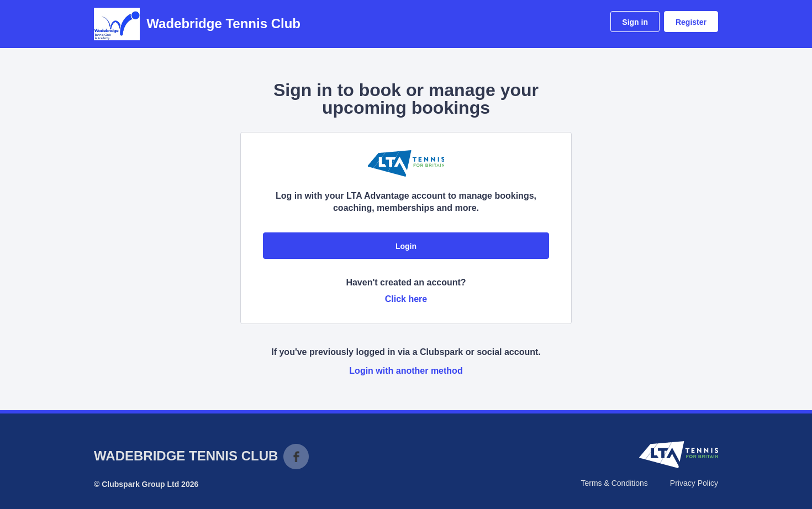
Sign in (635, 22)
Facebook (296, 457)
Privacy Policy (694, 483)
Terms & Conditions (614, 483)
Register (691, 22)
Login (406, 246)
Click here (406, 299)
